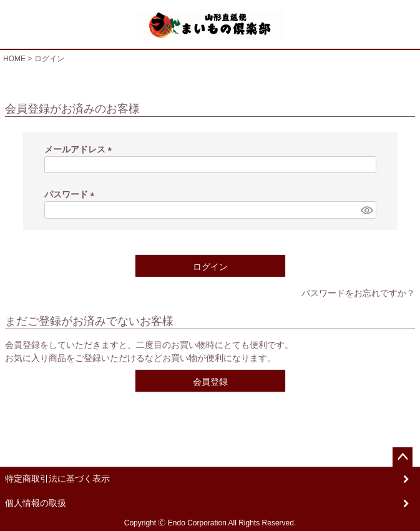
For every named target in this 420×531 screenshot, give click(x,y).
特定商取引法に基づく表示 (57, 479)
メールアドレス (81, 149)
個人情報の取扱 (36, 503)
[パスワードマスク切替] (366, 210)
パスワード (72, 194)
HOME (14, 59)
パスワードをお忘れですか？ (358, 293)
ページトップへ (403, 457)
